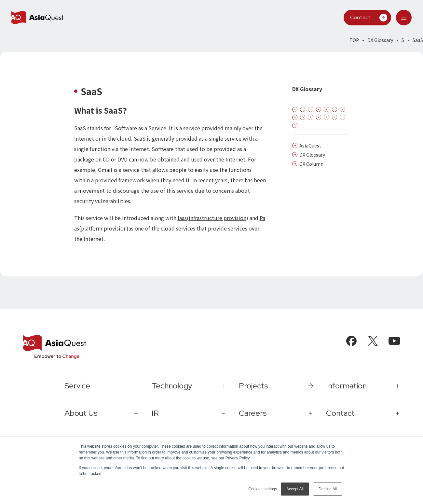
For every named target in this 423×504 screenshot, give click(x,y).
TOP (354, 40)
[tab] (404, 18)
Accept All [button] (295, 489)
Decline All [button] (328, 489)
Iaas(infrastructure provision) (213, 218)
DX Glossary (380, 40)
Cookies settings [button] (263, 489)
